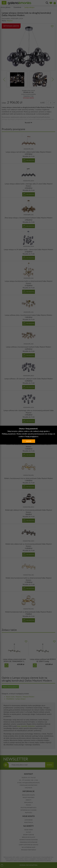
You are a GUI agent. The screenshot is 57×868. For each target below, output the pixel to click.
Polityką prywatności (9, 434)
